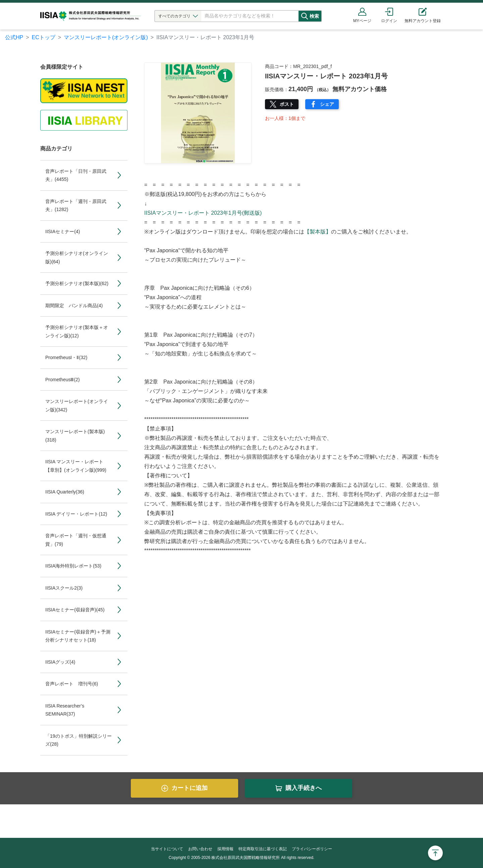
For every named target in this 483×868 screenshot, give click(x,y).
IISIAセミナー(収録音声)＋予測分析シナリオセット (78, 636)
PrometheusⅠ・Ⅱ (66, 357)
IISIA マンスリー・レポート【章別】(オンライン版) (76, 466)
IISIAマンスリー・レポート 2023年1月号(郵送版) (203, 213)
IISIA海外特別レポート (73, 566)
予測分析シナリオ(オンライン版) (77, 257)
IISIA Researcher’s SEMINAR (65, 710)
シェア (327, 104)
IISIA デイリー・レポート (76, 514)
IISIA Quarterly (65, 492)
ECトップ (44, 37)
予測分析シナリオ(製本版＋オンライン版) (77, 331)
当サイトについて (167, 849)
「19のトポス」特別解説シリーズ (78, 740)
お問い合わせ (200, 849)
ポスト (287, 104)
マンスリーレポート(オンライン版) (106, 37)
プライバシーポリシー (312, 849)
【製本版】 (318, 232)
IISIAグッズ (60, 662)
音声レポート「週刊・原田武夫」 (76, 206)
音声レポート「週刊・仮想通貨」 (76, 540)
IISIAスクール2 (64, 588)
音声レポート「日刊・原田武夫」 (76, 175)
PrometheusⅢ (63, 380)
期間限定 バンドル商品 (74, 306)
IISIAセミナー (63, 231)
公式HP (14, 37)
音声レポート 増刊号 (72, 684)
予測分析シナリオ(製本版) (77, 283)
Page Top (435, 853)
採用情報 (225, 849)
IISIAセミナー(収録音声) (75, 610)
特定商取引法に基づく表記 (263, 849)
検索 (321, 16)
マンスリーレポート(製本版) (75, 436)
